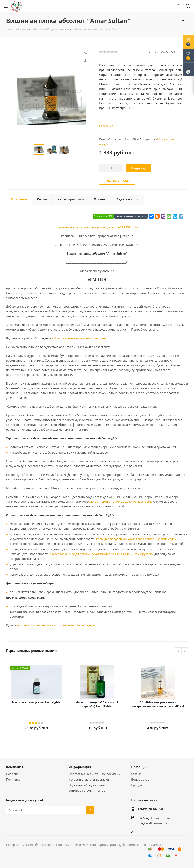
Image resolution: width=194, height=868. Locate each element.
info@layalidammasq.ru (154, 818)
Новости (12, 774)
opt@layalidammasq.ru (153, 823)
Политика (13, 779)
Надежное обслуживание (87, 785)
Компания (15, 767)
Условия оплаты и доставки (89, 779)
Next (185, 651)
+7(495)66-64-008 (150, 809)
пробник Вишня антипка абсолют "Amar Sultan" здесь (56, 625)
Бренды (137, 785)
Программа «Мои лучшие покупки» (94, 774)
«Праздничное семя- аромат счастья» (79, 338)
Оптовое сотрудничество (87, 790)
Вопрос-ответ (141, 779)
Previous (178, 651)
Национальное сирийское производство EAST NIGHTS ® (97, 227)
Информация (80, 767)
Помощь (138, 767)
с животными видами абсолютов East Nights (120, 501)
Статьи (136, 774)
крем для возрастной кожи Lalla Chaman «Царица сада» (136, 539)
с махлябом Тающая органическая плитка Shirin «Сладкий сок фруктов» (102, 554)
